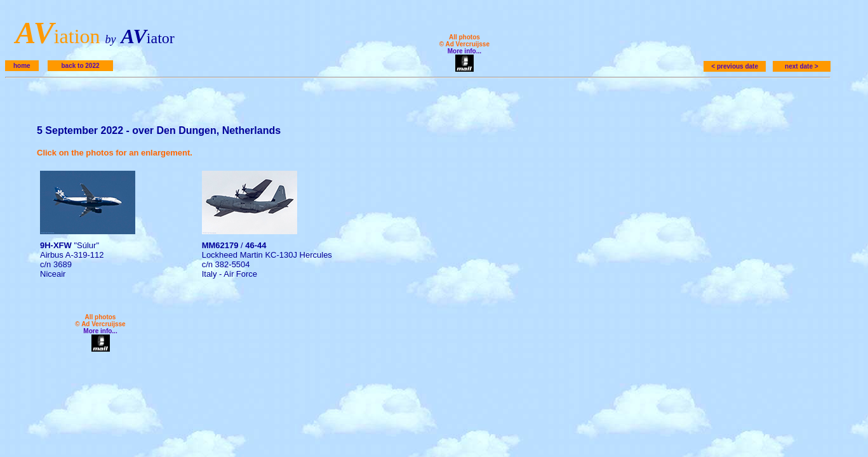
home (22, 66)
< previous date (735, 66)
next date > (802, 66)
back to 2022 (80, 66)
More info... (464, 51)
